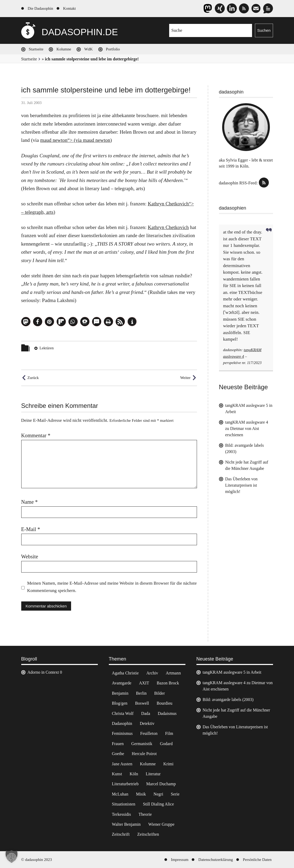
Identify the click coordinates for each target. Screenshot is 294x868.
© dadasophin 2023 (37, 860)
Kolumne (64, 49)
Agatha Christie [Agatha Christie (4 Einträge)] (125, 673)
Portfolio (113, 49)
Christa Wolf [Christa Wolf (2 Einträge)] (123, 713)
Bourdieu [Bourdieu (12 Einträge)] (164, 703)
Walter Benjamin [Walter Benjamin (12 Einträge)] (126, 824)
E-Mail (31, 529)
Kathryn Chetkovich (168, 227)
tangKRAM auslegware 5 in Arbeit (232, 672)
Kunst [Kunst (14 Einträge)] (117, 774)
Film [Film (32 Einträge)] (169, 733)
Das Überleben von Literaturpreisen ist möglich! (242, 485)
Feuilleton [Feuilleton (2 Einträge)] (149, 733)
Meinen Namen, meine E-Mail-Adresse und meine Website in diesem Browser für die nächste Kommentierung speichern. (112, 587)
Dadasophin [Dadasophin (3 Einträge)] (122, 723)
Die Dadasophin (41, 8)
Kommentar (36, 435)
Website (30, 557)
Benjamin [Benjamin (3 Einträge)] (120, 693)
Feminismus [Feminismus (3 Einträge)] (122, 733)
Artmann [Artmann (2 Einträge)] (173, 673)
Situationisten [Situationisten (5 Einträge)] (124, 804)
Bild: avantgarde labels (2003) (228, 700)
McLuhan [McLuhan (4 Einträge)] (120, 794)
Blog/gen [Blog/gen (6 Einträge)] (120, 703)
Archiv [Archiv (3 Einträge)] (152, 673)
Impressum (180, 860)
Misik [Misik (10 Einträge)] (141, 794)
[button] (26, 322)
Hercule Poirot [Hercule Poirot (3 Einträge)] (144, 754)
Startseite (36, 49)
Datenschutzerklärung (216, 860)
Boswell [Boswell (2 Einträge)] (142, 703)
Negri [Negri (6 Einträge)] (158, 794)
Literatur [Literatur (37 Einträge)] (153, 774)
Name (30, 502)
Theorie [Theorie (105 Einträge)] (145, 814)
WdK (89, 49)
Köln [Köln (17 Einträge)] (134, 774)
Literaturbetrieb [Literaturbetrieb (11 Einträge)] (125, 784)
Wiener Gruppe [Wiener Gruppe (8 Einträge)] (161, 824)
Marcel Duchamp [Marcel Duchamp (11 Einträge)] (161, 784)
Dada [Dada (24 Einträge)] (146, 713)
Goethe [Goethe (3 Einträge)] (118, 754)
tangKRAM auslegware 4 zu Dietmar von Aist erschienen (247, 428)
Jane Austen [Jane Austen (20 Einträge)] (122, 764)
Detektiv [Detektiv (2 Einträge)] (147, 723)
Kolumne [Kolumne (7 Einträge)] (148, 764)
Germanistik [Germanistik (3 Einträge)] (142, 744)
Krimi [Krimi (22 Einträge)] (169, 764)
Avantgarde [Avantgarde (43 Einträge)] (122, 683)
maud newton (97, 140)
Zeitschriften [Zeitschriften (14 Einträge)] (148, 834)
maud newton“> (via (62, 140)
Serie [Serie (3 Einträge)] (175, 794)
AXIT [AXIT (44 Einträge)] (144, 683)
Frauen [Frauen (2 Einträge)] (118, 744)
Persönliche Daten (257, 860)
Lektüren (47, 348)
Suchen (264, 30)
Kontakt (70, 8)
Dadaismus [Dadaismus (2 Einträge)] (167, 713)
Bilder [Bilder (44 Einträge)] (160, 693)
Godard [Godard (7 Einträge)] (166, 744)
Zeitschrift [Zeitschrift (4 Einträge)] (121, 834)
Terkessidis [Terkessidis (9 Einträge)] (122, 814)
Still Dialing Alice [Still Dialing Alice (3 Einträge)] (158, 804)
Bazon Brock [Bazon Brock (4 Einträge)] (168, 683)
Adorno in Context (43, 672)
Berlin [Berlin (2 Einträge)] (141, 693)
